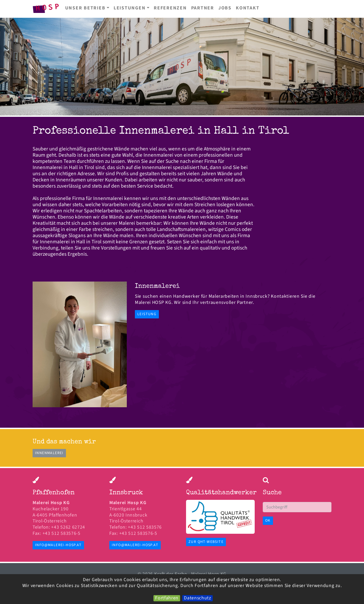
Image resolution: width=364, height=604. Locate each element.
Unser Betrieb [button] (85, 8)
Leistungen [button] (130, 8)
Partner (203, 8)
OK (268, 521)
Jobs (225, 8)
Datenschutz (197, 598)
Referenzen (170, 8)
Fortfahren (167, 598)
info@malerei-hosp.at (58, 545)
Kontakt (248, 8)
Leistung (147, 314)
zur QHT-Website (206, 542)
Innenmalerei (49, 453)
